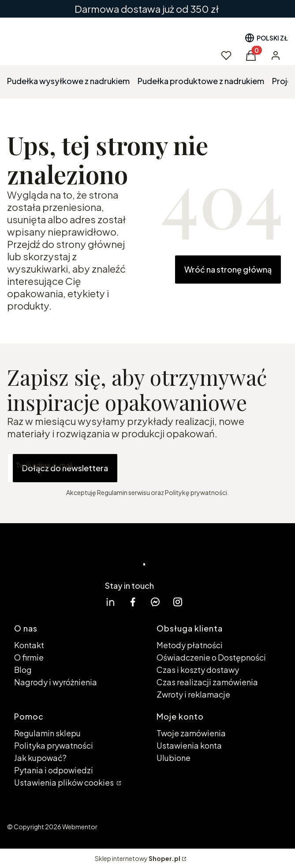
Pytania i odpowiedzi (54, 770)
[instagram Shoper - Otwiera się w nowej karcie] (178, 602)
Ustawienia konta (189, 745)
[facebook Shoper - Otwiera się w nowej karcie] (133, 602)
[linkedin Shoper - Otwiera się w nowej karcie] (110, 602)
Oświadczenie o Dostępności (211, 657)
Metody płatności (190, 645)
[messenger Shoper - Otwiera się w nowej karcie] (155, 602)
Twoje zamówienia (191, 733)
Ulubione (174, 758)
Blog (23, 670)
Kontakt (29, 645)
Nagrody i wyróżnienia (56, 682)
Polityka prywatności (54, 745)
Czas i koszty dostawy (198, 670)
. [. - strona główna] (144, 557)
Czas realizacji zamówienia (207, 682)
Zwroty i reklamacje (193, 694)
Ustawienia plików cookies (65, 782)
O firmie (29, 657)
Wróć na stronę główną (228, 269)
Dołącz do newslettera (65, 468)
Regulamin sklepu (47, 733)
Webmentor (80, 827)
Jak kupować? (40, 758)
